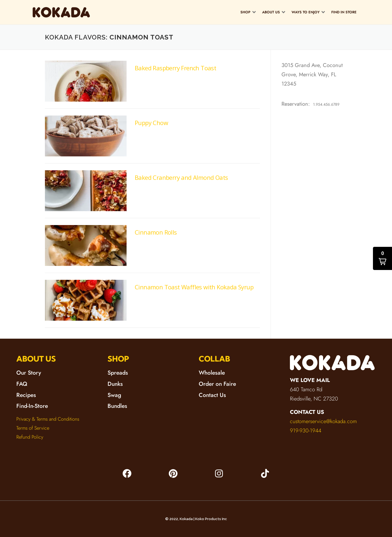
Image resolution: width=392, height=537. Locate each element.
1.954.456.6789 (326, 104)
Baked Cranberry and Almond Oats (181, 177)
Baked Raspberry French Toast (175, 68)
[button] (249, 12)
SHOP (118, 359)
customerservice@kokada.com (323, 421)
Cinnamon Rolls (156, 232)
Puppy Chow (151, 123)
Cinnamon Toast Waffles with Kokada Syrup (194, 287)
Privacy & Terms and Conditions (48, 419)
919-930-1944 (306, 431)
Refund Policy (30, 437)
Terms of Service (33, 428)
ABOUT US (36, 359)
